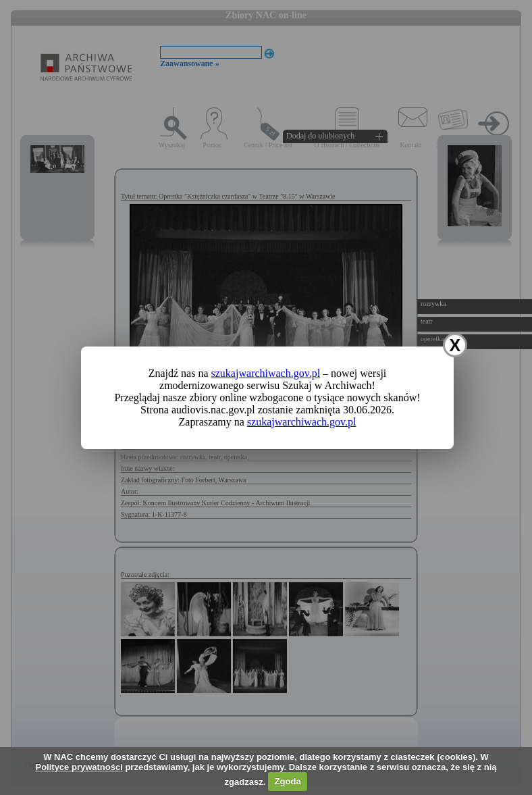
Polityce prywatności (79, 767)
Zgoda (288, 781)
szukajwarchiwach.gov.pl (266, 373)
